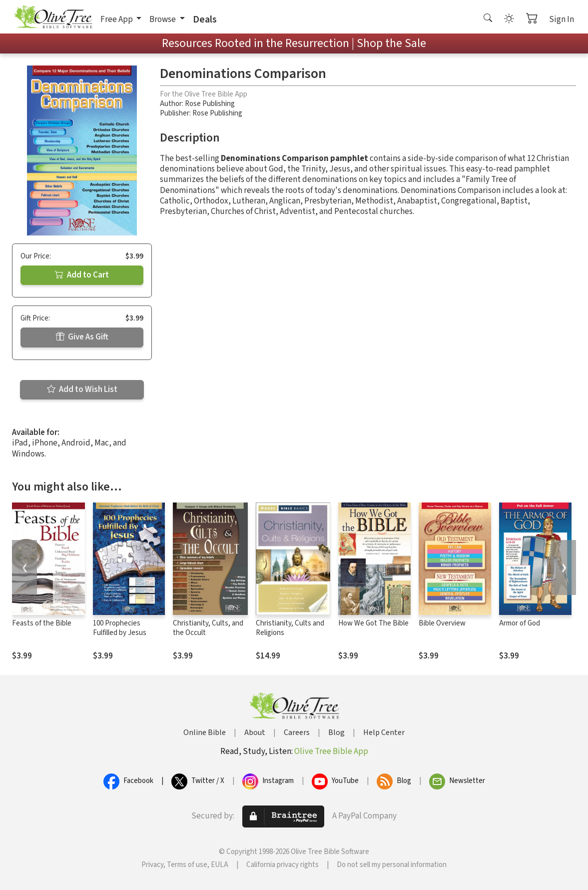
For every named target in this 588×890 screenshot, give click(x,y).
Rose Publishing (210, 104)
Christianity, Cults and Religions (290, 628)
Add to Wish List (82, 389)
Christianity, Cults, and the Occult (208, 628)
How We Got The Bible (373, 623)
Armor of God (520, 623)
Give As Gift (82, 337)
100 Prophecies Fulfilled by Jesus (120, 628)
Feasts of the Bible (42, 623)
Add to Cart (82, 275)
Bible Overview (442, 623)
